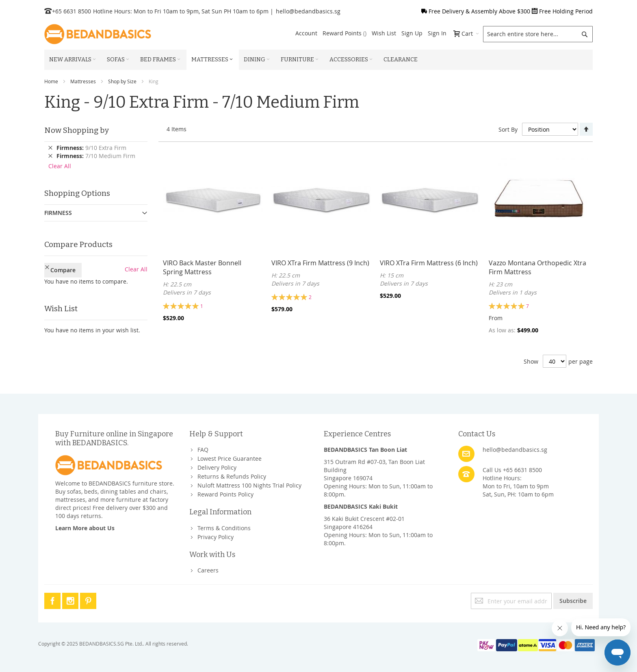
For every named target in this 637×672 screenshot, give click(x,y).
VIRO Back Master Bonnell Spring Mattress (202, 267)
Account (306, 33)
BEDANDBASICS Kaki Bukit (361, 506)
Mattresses (83, 81)
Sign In (437, 33)
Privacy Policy (216, 537)
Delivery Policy (217, 467)
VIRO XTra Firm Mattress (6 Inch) (429, 263)
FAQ (203, 450)
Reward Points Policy (225, 494)
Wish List (384, 33)
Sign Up (412, 33)
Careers (208, 570)
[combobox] (538, 34)
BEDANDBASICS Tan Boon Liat (365, 450)
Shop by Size (122, 81)
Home (51, 81)
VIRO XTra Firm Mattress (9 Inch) (320, 263)
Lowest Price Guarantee (230, 458)
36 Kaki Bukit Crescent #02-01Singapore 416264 (364, 523)
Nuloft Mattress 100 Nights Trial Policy (249, 485)
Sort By (508, 129)
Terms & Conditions (224, 528)
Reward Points (344, 33)
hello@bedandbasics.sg (308, 11)
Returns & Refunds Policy (232, 476)
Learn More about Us (85, 528)
